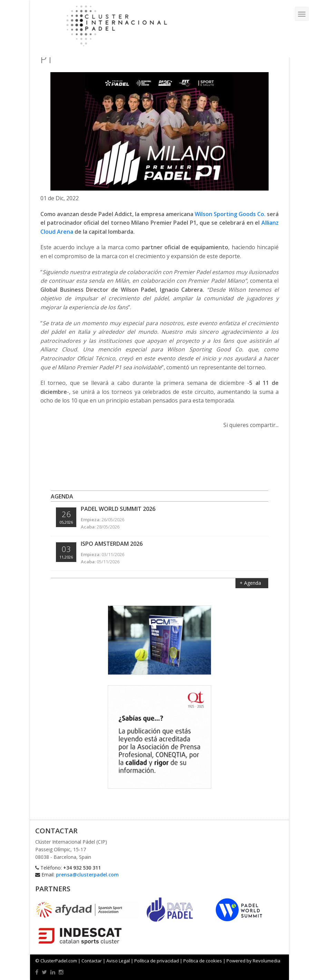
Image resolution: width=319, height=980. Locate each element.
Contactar (92, 961)
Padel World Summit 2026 (118, 509)
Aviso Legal (118, 961)
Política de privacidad (157, 961)
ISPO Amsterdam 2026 (112, 544)
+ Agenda (251, 583)
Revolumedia (267, 961)
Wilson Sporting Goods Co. (230, 214)
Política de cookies (203, 961)
